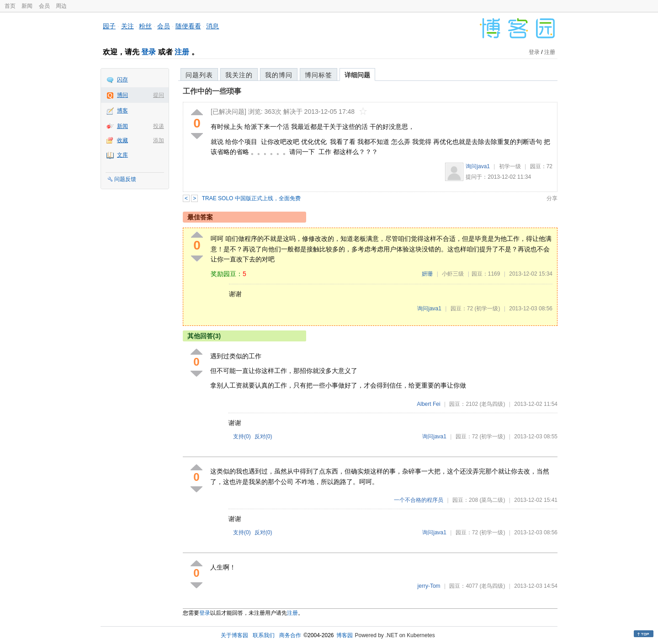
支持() (242, 436)
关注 (127, 26)
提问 (159, 95)
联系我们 (264, 635)
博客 (122, 111)
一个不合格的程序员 (419, 500)
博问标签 (318, 75)
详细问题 (357, 75)
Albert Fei (428, 404)
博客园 (345, 635)
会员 (44, 6)
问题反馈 (125, 179)
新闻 (27, 6)
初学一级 (510, 166)
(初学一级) (487, 309)
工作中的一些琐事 (212, 91)
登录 (149, 52)
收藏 (122, 140)
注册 (182, 52)
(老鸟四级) (492, 404)
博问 (122, 95)
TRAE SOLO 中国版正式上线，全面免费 (251, 198)
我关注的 (239, 75)
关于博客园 (234, 635)
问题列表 (199, 75)
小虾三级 (453, 274)
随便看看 (188, 26)
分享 (552, 198)
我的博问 (279, 75)
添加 (159, 140)
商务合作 (290, 635)
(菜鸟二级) (492, 500)
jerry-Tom (429, 586)
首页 (10, 6)
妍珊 (427, 274)
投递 (159, 126)
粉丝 (145, 26)
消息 (212, 26)
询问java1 (478, 166)
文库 (122, 155)
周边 (61, 6)
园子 (109, 26)
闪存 (122, 80)
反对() (263, 436)
